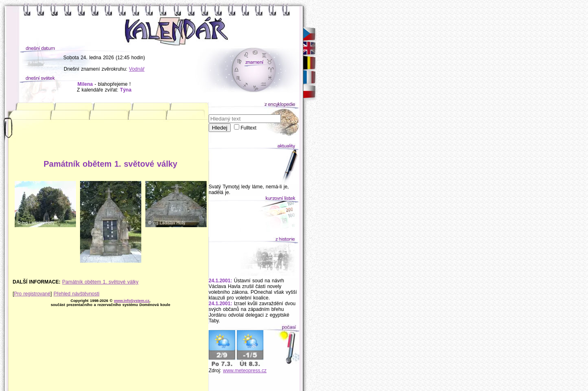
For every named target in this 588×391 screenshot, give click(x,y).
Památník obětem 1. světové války (100, 282)
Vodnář (137, 69)
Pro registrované (32, 294)
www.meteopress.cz (245, 371)
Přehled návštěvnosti (76, 294)
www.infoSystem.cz (132, 301)
